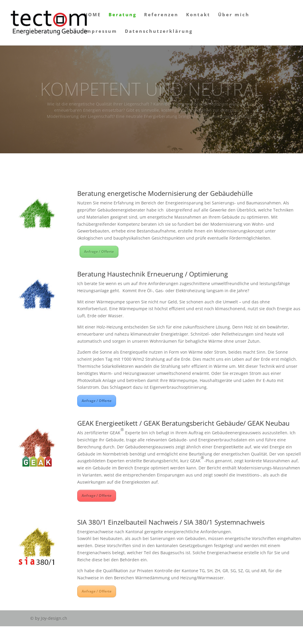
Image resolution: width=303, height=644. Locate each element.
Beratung (123, 15)
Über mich (234, 15)
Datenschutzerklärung (159, 31)
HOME (92, 15)
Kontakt (198, 15)
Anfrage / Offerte (99, 252)
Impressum (101, 31)
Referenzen (161, 15)
